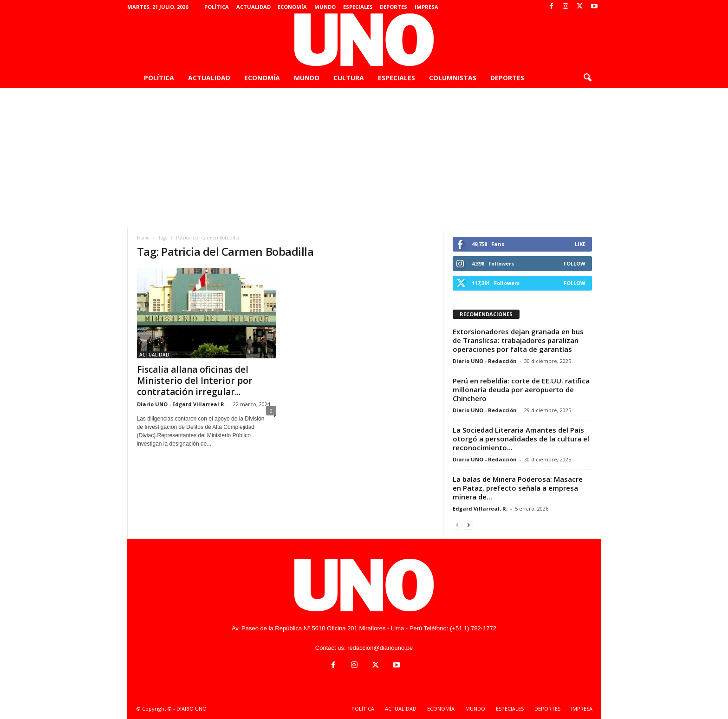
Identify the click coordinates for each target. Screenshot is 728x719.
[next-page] (468, 525)
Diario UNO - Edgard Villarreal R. (181, 404)
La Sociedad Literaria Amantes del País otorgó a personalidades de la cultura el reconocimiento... (521, 439)
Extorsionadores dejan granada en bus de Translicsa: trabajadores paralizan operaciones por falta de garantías (518, 340)
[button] (587, 78)
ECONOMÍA (292, 7)
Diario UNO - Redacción (485, 361)
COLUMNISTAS (453, 78)
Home (143, 238)
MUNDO (325, 7)
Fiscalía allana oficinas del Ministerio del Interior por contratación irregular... (195, 381)
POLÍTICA (217, 7)
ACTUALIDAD (253, 7)
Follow (575, 263)
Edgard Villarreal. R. (480, 508)
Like (580, 244)
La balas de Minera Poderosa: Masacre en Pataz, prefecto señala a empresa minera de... (518, 488)
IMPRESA (426, 7)
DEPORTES (393, 7)
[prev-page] (457, 525)
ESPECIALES (358, 7)
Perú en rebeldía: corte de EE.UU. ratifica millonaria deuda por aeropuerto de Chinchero (521, 389)
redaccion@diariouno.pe (380, 648)
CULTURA (349, 78)
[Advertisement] (364, 158)
